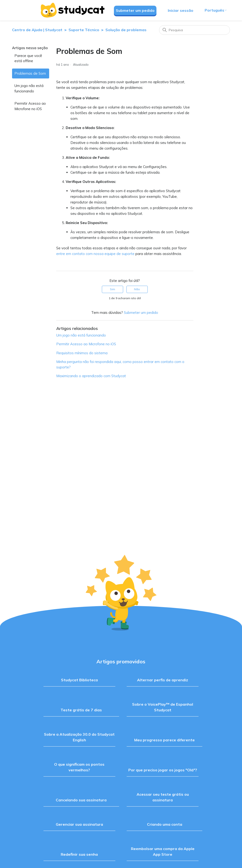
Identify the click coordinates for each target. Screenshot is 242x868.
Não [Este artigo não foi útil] (137, 289)
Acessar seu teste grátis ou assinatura (163, 797)
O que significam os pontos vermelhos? (79, 767)
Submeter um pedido (135, 10)
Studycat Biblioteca (79, 680)
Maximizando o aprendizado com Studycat (91, 376)
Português (216, 10)
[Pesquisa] (194, 30)
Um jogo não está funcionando (29, 88)
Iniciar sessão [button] (181, 10)
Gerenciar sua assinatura (79, 824)
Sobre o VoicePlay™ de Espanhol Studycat (163, 707)
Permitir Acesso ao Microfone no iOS (30, 106)
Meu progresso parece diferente (164, 740)
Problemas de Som (30, 73)
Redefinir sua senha (79, 854)
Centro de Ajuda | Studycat (37, 30)
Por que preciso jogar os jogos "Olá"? (163, 770)
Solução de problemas (126, 30)
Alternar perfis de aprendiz (163, 680)
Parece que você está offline (28, 58)
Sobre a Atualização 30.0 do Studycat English (79, 737)
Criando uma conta (165, 824)
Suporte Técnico (84, 30)
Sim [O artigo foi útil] (112, 289)
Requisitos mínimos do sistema (82, 353)
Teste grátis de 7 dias (81, 710)
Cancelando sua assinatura (81, 800)
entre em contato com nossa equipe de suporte (95, 254)
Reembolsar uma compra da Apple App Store (163, 851)
